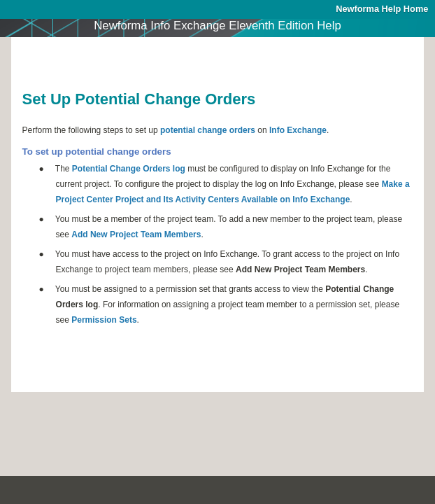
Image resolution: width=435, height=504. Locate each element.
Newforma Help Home (382, 9)
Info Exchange (298, 130)
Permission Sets (104, 320)
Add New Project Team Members (136, 234)
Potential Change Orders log (129, 169)
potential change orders (208, 130)
